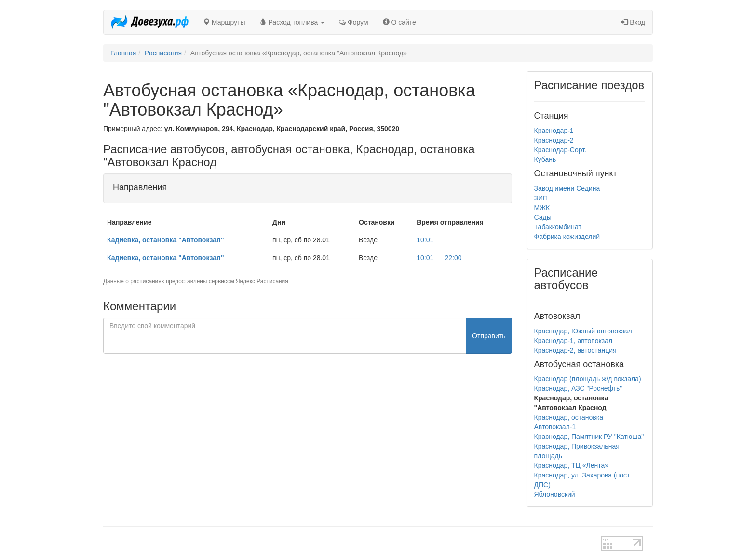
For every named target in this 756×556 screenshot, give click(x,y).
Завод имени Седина (567, 188)
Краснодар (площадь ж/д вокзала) (588, 379)
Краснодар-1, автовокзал (574, 341)
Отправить (489, 336)
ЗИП (541, 198)
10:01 (425, 240)
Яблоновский (555, 494)
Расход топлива (292, 22)
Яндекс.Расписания (262, 281)
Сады (543, 217)
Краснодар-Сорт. (560, 150)
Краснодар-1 (554, 131)
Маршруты (224, 22)
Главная (123, 53)
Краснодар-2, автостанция (575, 350)
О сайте (399, 22)
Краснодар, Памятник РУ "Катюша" (589, 437)
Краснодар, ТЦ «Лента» (572, 465)
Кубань (545, 159)
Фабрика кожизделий (567, 237)
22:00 (453, 258)
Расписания (163, 53)
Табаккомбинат (558, 227)
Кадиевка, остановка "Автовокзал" (166, 240)
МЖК (542, 208)
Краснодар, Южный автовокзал (583, 331)
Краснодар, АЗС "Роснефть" (578, 388)
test (344, 541)
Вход (633, 22)
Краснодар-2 (554, 140)
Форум (353, 22)
